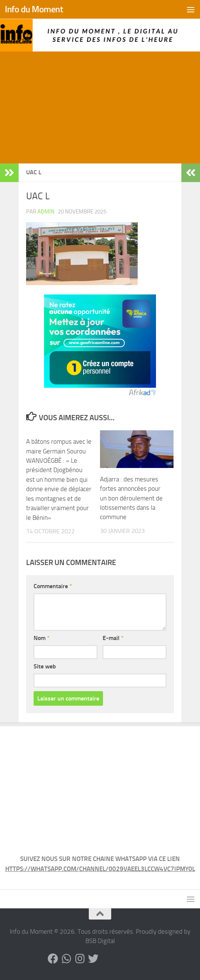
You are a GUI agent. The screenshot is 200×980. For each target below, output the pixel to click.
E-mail (113, 638)
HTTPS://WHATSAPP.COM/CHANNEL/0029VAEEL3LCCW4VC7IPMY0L (100, 869)
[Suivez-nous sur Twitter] (93, 959)
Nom (42, 638)
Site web (45, 666)
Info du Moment (34, 9)
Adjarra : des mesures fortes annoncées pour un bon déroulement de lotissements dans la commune (131, 498)
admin (46, 212)
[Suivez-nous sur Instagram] (80, 959)
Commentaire (53, 586)
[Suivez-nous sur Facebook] (53, 959)
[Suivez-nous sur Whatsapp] (66, 959)
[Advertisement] (100, 107)
